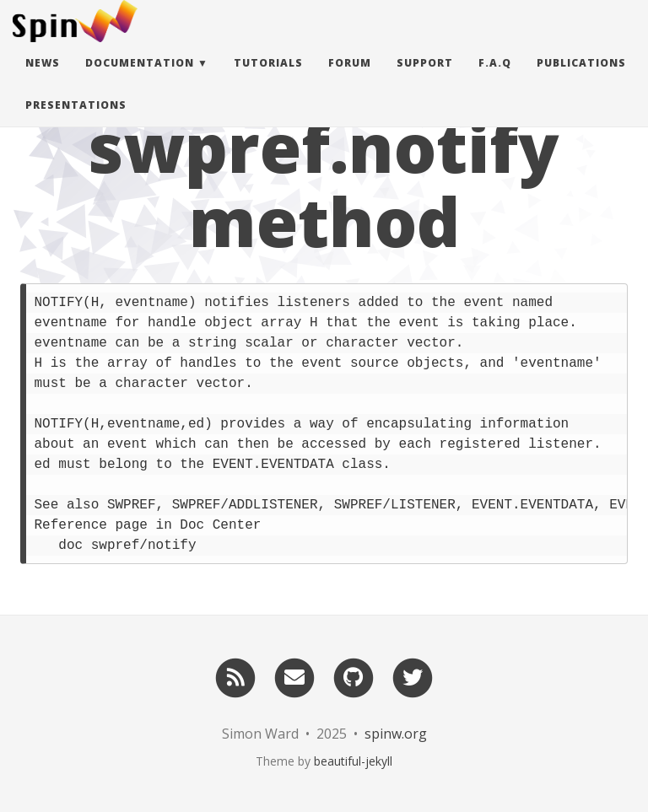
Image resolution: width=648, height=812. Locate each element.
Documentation (140, 80)
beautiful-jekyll (353, 761)
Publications (581, 80)
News (43, 80)
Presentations (76, 122)
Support (425, 80)
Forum (350, 80)
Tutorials (268, 80)
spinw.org (396, 734)
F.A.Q (495, 80)
